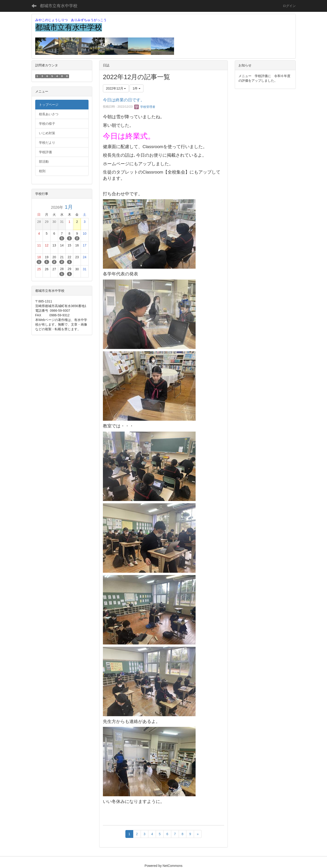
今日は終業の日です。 (124, 100)
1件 (137, 88)
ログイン (289, 6)
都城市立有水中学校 (59, 6)
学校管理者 (145, 107)
